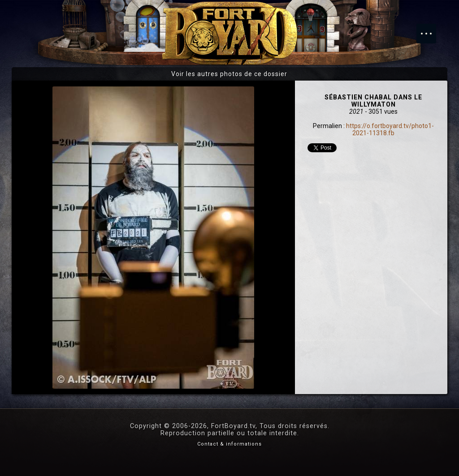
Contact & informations (229, 444)
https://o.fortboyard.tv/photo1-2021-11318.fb (390, 129)
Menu (431, 29)
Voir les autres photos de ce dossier (229, 74)
